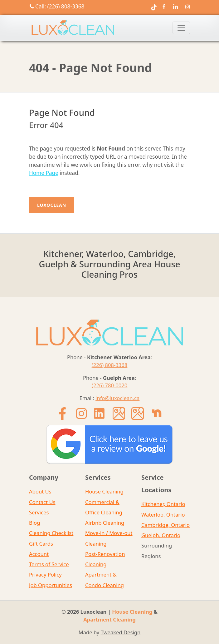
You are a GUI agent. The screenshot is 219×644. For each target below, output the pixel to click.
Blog (34, 523)
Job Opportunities (51, 585)
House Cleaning (104, 491)
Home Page (44, 173)
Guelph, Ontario (161, 535)
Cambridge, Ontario (165, 525)
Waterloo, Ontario (163, 515)
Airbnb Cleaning (105, 523)
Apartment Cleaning (109, 619)
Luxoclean (52, 205)
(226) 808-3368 (110, 365)
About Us (40, 491)
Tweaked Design (121, 632)
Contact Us (42, 502)
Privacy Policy (45, 575)
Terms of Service (49, 564)
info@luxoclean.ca (117, 398)
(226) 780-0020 (110, 385)
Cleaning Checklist (51, 533)
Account (39, 554)
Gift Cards (41, 544)
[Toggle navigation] (181, 28)
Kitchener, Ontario (163, 504)
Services (39, 512)
